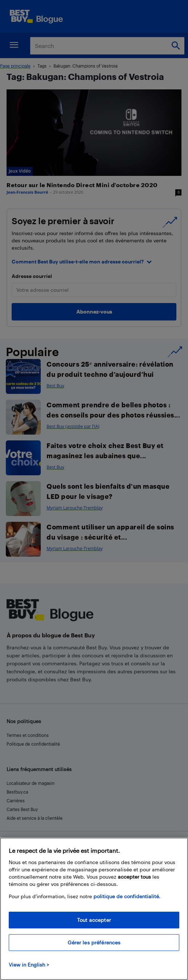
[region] (94, 909)
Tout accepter (94, 920)
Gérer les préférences (94, 942)
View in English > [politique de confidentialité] (29, 965)
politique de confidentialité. (127, 896)
